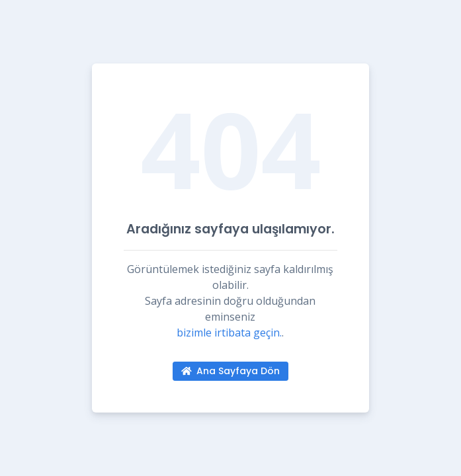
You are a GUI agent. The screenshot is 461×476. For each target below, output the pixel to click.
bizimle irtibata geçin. (229, 333)
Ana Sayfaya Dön (231, 371)
